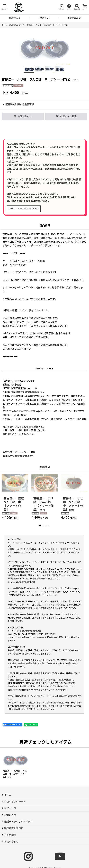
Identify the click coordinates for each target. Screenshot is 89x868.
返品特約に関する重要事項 (18, 104)
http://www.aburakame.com (18, 456)
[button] (4, 7)
